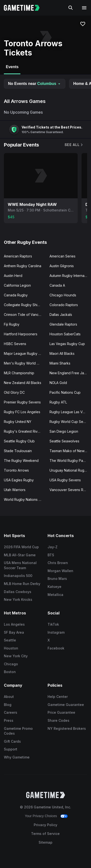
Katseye (54, 587)
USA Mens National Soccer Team (20, 565)
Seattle (10, 640)
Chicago (11, 664)
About (9, 697)
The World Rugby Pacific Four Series (70, 461)
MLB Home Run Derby (22, 584)
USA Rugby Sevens (65, 480)
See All (74, 145)
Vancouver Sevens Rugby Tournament (70, 490)
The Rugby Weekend (21, 461)
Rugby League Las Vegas (70, 412)
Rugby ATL (58, 402)
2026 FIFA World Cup (21, 547)
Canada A (57, 285)
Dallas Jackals (61, 315)
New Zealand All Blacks (23, 383)
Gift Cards (12, 741)
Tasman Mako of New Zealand (70, 451)
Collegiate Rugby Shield (23, 305)
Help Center (58, 697)
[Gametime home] (25, 8)
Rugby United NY (18, 422)
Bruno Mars (57, 579)
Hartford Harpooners (21, 334)
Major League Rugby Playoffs (25, 353)
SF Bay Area (14, 632)
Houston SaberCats (65, 334)
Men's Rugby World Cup (24, 363)
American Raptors (18, 256)
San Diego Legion (64, 431)
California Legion (17, 285)
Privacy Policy (45, 825)
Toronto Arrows (16, 470)
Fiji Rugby (12, 324)
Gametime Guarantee (66, 705)
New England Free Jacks (70, 373)
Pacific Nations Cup (65, 392)
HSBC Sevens (15, 344)
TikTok (53, 624)
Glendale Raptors (63, 324)
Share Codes (58, 720)
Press (9, 720)
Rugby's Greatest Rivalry (24, 431)
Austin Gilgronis (62, 266)
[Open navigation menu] (84, 8)
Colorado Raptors (64, 305)
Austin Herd (13, 276)
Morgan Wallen (60, 571)
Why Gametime (17, 757)
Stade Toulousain (18, 451)
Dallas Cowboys (18, 592)
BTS (51, 555)
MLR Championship (19, 373)
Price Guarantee (61, 712)
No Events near (35, 84)
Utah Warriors (15, 490)
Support (11, 749)
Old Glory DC (14, 392)
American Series (62, 256)
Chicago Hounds (63, 295)
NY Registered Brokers (67, 728)
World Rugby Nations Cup (25, 499)
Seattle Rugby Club (19, 441)
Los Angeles (14, 624)
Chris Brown (58, 563)
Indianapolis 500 (18, 576)
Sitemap (45, 842)
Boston (10, 672)
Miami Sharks (60, 363)
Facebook (56, 648)
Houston (11, 648)
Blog (8, 705)
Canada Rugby (16, 295)
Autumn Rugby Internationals (70, 276)
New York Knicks (18, 599)
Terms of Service (45, 834)
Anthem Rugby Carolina (23, 266)
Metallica (55, 595)
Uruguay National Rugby (69, 470)
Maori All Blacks (62, 353)
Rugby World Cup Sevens (70, 422)
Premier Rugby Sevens (22, 402)
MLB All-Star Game (20, 555)
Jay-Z (53, 547)
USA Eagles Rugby (19, 480)
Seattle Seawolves (64, 441)
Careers (11, 712)
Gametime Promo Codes (18, 731)
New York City (16, 656)
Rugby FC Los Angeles (22, 412)
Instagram (56, 632)
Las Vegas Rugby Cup (67, 344)
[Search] (71, 8)
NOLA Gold (58, 383)
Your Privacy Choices (41, 816)
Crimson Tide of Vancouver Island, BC (25, 315)
